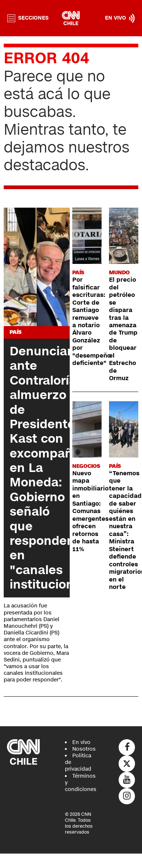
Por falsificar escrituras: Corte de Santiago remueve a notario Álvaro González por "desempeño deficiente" (92, 321)
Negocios (86, 466)
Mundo (119, 273)
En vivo (81, 742)
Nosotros (84, 749)
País (16, 332)
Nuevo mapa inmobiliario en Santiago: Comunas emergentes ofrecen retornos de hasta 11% (90, 511)
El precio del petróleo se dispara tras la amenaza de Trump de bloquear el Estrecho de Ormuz (123, 329)
